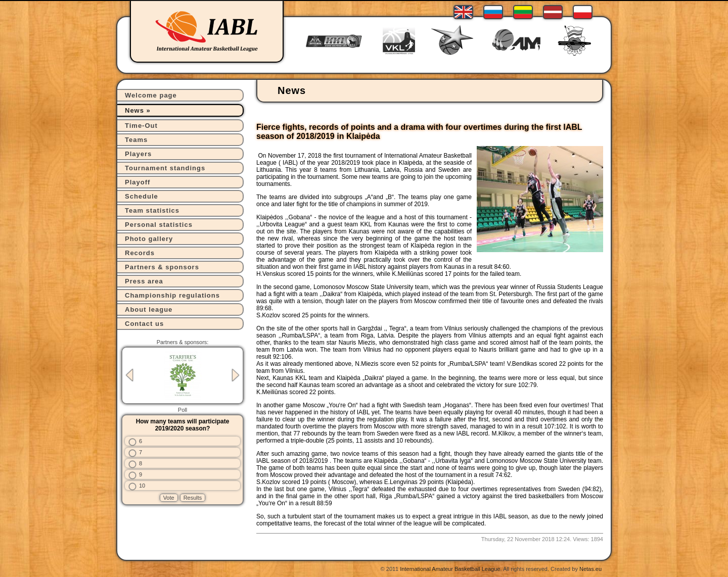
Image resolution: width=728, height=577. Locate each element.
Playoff (138, 182)
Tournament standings (165, 168)
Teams (136, 140)
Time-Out (141, 126)
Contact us (144, 324)
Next (236, 375)
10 (142, 486)
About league (149, 309)
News (134, 110)
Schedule (142, 196)
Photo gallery (149, 239)
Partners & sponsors (162, 267)
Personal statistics (159, 225)
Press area (144, 281)
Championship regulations (172, 295)
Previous (129, 375)
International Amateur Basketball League (450, 569)
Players (138, 154)
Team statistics (152, 210)
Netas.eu (590, 569)
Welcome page (151, 95)
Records (140, 253)
